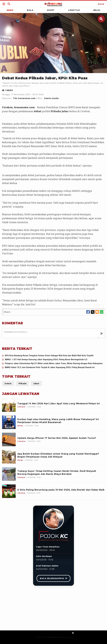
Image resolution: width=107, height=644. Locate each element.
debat (38, 111)
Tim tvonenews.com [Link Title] (24, 98)
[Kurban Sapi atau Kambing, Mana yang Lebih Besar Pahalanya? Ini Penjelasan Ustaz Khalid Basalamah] (9, 422)
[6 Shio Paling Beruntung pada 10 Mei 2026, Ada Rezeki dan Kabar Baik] (9, 491)
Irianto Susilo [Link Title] (52, 98)
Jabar (65, 111)
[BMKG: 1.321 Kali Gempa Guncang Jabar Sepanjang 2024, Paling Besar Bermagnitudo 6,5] (53, 360)
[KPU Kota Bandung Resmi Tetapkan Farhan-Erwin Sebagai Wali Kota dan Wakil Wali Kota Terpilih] (53, 356)
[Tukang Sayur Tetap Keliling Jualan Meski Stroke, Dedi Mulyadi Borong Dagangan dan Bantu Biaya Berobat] (9, 474)
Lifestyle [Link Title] (74, 10)
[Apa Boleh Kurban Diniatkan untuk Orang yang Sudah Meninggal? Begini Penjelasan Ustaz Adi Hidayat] (9, 457)
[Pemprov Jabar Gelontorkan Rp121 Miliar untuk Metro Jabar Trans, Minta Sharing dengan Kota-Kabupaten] (53, 363)
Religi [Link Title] (97, 10)
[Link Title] (4, 4)
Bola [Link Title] (30, 10)
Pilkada (56, 111)
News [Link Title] (10, 10)
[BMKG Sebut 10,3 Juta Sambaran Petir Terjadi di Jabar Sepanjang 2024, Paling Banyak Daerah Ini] (53, 367)
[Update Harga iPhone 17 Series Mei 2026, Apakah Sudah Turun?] (9, 439)
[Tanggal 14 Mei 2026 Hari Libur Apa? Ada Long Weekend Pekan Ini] (9, 405)
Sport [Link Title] (51, 10)
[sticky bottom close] (73, 633)
